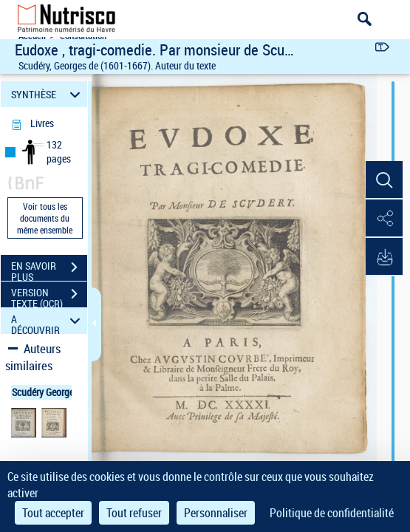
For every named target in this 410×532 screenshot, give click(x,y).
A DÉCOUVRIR (48, 321)
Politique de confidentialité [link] (332, 513)
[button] (384, 180)
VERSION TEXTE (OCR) (49, 296)
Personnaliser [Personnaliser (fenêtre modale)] (216, 513)
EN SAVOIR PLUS (49, 269)
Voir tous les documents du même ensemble (45, 218)
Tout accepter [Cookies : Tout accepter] (53, 513)
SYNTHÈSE (48, 94)
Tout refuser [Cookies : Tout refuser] (134, 513)
